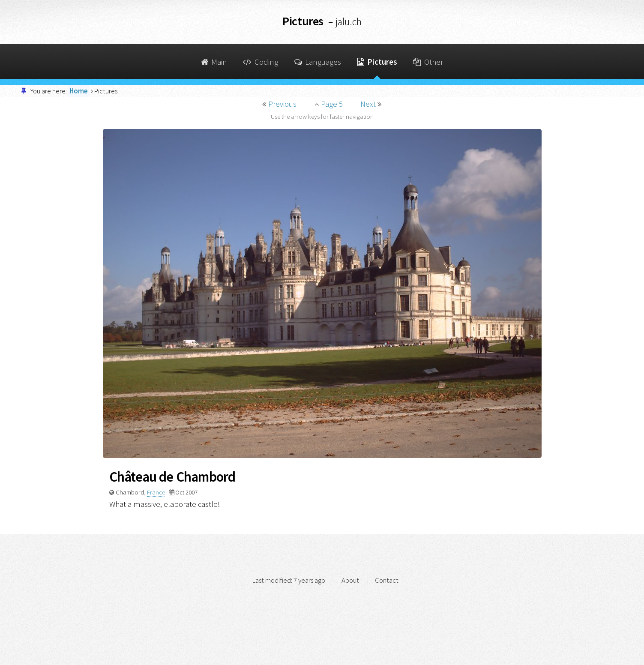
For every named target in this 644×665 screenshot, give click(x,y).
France (156, 492)
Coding (261, 62)
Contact (387, 580)
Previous (279, 104)
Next (371, 104)
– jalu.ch (345, 22)
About (350, 580)
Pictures (377, 62)
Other (428, 62)
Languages (318, 62)
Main (214, 62)
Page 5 (329, 104)
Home (79, 91)
